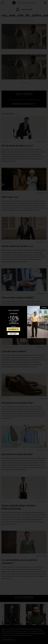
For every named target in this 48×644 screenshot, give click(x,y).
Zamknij (44, 307)
